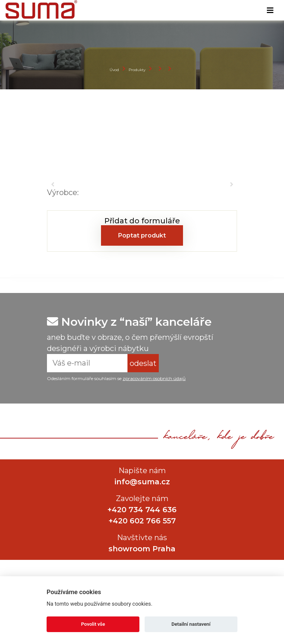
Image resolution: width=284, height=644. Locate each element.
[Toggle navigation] (270, 10)
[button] (53, 184)
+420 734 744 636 (142, 510)
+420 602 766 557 (142, 521)
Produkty (137, 70)
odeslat (143, 363)
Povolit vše (93, 624)
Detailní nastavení (191, 624)
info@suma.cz (142, 482)
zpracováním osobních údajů (154, 378)
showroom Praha (142, 549)
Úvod (114, 70)
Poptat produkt (142, 235)
